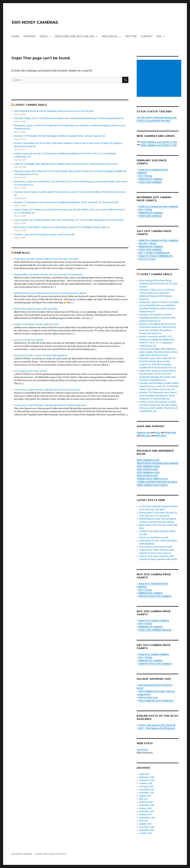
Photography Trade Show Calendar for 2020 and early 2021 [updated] (48, 275)
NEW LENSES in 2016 (147, 469)
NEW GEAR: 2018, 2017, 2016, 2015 (75, 36)
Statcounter (142, 750)
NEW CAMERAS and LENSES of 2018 (159, 142)
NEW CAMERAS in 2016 (148, 466)
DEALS (43, 36)
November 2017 (147, 793)
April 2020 (144, 774)
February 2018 (146, 787)
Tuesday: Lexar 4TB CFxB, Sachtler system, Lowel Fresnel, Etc (44, 235)
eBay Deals (170, 433)
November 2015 (147, 811)
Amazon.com (143, 433)
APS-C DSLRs (145, 176)
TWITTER (131, 36)
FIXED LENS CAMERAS (150, 182)
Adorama (146, 436)
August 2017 (145, 796)
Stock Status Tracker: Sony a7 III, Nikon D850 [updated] (41, 356)
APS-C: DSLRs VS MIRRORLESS (154, 253)
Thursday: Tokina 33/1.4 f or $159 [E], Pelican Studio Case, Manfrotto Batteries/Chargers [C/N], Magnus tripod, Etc (69, 118)
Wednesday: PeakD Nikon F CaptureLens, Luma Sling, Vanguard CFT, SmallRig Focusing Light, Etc (62, 227)
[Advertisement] (160, 79)
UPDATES (29, 36)
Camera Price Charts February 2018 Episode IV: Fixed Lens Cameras (47, 390)
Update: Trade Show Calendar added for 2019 (36, 324)
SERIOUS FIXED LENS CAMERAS (155, 596)
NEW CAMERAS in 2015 (148, 473)
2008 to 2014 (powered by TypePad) (157, 725)
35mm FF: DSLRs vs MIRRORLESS (156, 256)
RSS (159, 36)
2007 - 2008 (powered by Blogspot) (157, 728)
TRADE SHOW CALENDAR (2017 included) (157, 463)
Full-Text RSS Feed (148, 698)
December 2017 (147, 790)
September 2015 (147, 818)
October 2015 (145, 815)
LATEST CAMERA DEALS (31, 105)
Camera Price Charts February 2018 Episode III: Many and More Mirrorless (50, 405)
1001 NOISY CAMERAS (35, 22)
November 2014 (147, 830)
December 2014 (147, 827)
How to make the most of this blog (156, 701)
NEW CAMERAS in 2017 (148, 460)
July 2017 (143, 799)
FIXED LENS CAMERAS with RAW (155, 630)
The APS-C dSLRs (147, 244)
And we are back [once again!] (28, 340)
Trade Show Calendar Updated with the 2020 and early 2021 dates (46, 259)
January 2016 (145, 808)
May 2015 (144, 821)
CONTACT (147, 36)
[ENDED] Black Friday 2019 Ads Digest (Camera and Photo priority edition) (50, 293)
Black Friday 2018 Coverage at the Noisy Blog (36, 309)
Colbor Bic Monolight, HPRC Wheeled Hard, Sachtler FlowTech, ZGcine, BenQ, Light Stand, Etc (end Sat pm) (66, 164)
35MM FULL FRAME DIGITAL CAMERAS (158, 207)
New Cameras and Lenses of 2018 (30, 371)
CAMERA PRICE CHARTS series (152, 479)
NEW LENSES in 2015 (147, 476)
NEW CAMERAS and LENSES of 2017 (159, 145)
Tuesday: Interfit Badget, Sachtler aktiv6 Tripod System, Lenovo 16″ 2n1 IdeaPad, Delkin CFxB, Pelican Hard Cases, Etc (159, 386)
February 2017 (146, 802)
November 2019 (147, 777)
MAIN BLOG (22, 253)
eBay (157, 433)
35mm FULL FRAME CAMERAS (154, 621)
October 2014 (146, 833)
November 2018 (147, 780)
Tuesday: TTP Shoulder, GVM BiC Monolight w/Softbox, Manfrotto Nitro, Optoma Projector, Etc (60, 136)
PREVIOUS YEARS (147, 259)
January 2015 (145, 824)
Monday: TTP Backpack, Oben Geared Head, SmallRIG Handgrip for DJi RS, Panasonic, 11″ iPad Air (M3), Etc (66, 202)
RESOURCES (110, 36)
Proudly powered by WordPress (50, 854)
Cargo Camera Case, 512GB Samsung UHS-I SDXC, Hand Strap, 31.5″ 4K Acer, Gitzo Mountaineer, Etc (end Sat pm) (69, 220)
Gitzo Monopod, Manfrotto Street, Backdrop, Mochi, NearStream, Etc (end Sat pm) (54, 111)
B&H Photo (161, 436)
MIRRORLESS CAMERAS (151, 179)
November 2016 (147, 805)
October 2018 (146, 783)
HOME (15, 36)
